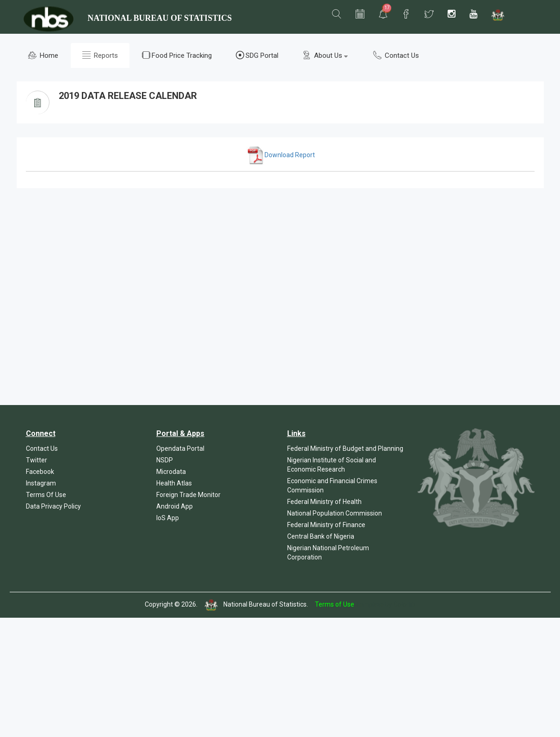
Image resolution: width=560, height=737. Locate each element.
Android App (175, 506)
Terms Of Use (46, 495)
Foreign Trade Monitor (188, 495)
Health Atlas (174, 483)
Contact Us (396, 55)
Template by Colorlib (385, 604)
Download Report (281, 155)
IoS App (168, 518)
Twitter (37, 460)
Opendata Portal (180, 448)
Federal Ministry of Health (324, 502)
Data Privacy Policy (53, 506)
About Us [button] (325, 55)
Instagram (41, 483)
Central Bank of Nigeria (321, 536)
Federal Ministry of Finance (326, 525)
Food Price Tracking (177, 55)
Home (43, 55)
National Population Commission (335, 513)
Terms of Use (335, 604)
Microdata (171, 472)
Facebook (40, 472)
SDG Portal (257, 55)
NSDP (165, 460)
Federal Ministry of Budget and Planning (345, 448)
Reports (100, 55)
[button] (337, 14)
